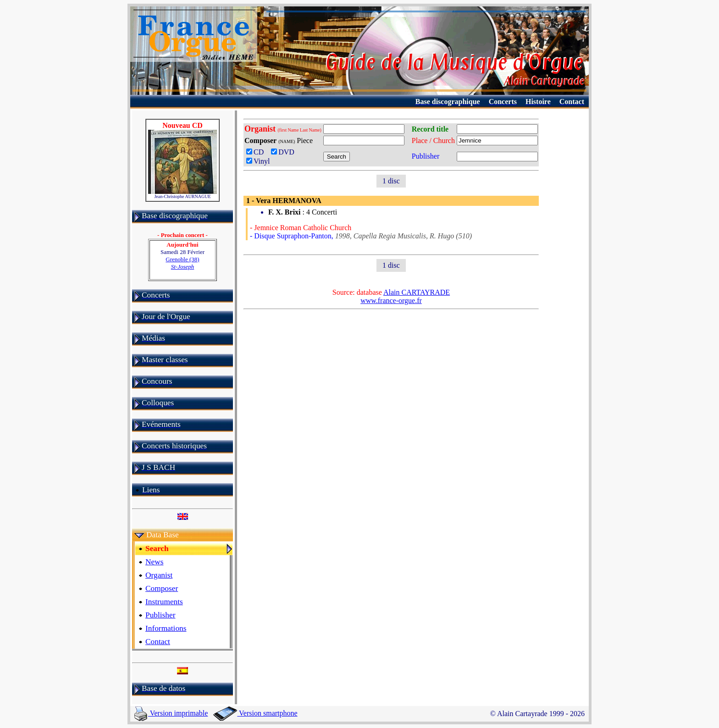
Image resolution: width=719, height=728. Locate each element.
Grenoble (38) (182, 263)
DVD (285, 152)
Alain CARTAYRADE (417, 292)
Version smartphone (255, 713)
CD (257, 152)
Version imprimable (171, 713)
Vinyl (258, 161)
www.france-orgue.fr (391, 301)
